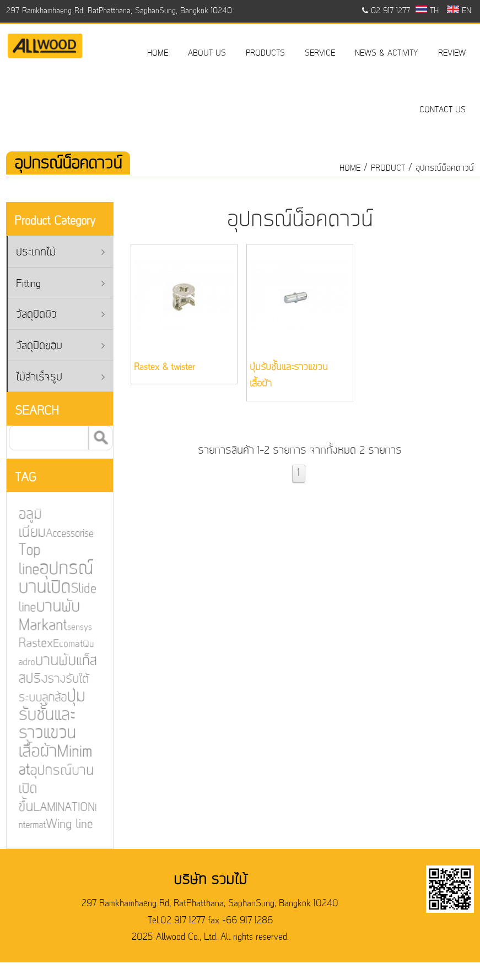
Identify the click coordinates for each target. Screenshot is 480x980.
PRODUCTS (265, 53)
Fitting (60, 284)
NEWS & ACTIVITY (387, 53)
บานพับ (53, 661)
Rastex (33, 644)
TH (427, 11)
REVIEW (452, 53)
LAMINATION (61, 807)
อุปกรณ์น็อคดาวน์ (445, 168)
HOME (158, 53)
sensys (77, 628)
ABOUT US (207, 53)
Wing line (67, 824)
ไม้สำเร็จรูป (60, 378)
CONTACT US (443, 110)
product (388, 168)
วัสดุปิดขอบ (60, 347)
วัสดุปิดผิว (60, 315)
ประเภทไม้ (60, 253)
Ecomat (66, 644)
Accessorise (67, 534)
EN (459, 11)
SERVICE (320, 53)
